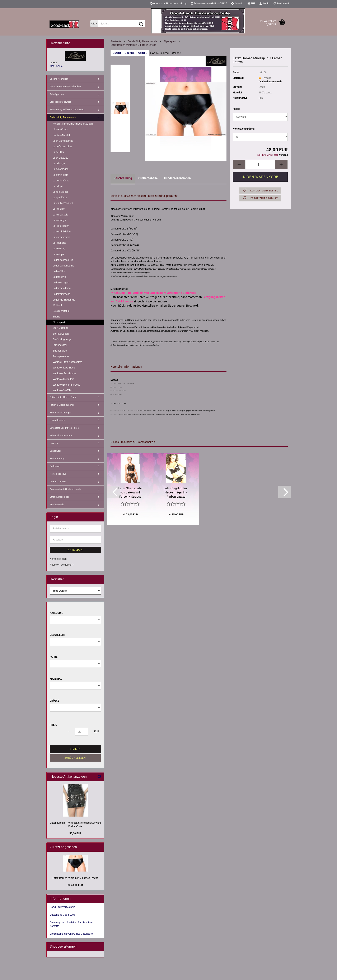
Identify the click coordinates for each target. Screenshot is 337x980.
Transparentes (61, 356)
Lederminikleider (62, 288)
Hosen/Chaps (61, 129)
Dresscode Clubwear (60, 102)
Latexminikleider (62, 232)
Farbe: (236, 109)
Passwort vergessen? (62, 565)
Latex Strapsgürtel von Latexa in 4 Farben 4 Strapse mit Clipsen (130, 493)
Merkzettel (281, 4)
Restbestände (57, 505)
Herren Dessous (58, 474)
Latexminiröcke (61, 237)
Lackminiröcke (61, 181)
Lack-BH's (58, 152)
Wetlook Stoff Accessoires (67, 362)
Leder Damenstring (64, 266)
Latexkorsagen (61, 226)
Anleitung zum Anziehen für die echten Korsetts (71, 924)
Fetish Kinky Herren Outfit (63, 397)
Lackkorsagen (61, 169)
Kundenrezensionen (177, 178)
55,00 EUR (75, 833)
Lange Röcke (60, 198)
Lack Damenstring (63, 141)
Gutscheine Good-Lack (62, 915)
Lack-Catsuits (60, 158)
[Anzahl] (260, 164)
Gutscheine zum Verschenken (65, 87)
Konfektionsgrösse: (244, 129)
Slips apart (59, 322)
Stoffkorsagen (61, 334)
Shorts (57, 317)
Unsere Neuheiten (59, 79)
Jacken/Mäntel (61, 135)
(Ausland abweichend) (270, 82)
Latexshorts (59, 243)
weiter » (143, 53)
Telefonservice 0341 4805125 (209, 4)
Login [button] (264, 4)
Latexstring (59, 249)
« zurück (130, 53)
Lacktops (58, 186)
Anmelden (75, 550)
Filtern (75, 749)
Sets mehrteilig (61, 311)
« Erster (117, 53)
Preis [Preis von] (53, 725)
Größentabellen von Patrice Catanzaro (71, 934)
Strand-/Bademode (60, 497)
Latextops (58, 254)
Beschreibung (123, 178)
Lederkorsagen (61, 283)
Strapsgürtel (60, 345)
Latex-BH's (59, 209)
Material (56, 679)
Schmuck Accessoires (61, 436)
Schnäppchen (57, 94)
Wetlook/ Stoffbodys (64, 373)
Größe (54, 701)
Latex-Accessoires (63, 203)
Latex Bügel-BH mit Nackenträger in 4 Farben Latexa (176, 492)
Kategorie (56, 613)
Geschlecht (58, 635)
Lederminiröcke (61, 294)
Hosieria (54, 443)
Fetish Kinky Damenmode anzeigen (73, 124)
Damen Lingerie (58, 482)
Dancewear (55, 451)
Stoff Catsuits (61, 328)
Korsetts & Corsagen (60, 413)
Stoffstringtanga (62, 339)
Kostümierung (57, 459)
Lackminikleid (61, 175)
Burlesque (55, 466)
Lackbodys (59, 163)
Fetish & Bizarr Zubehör (62, 405)
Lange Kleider (60, 192)
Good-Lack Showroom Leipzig (168, 4)
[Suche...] (94, 24)
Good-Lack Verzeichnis (62, 907)
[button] (251, 4)
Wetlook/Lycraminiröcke (66, 385)
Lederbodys (59, 277)
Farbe (54, 657)
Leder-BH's (59, 271)
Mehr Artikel (56, 66)
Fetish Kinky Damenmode (63, 117)
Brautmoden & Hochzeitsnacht (66, 489)
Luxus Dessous (58, 420)
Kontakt (237, 4)
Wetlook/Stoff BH (63, 390)
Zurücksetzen (75, 758)
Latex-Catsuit (60, 215)
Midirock (58, 305)
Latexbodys (59, 220)
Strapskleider (60, 351)
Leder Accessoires (63, 260)
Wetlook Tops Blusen (65, 368)
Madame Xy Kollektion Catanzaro (67, 110)
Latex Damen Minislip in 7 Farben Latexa (75, 878)
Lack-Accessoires (62, 147)
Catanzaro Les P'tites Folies (64, 428)
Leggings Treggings (64, 300)
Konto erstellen (58, 559)
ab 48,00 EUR (75, 885)
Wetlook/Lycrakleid (64, 379)
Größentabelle (148, 178)
